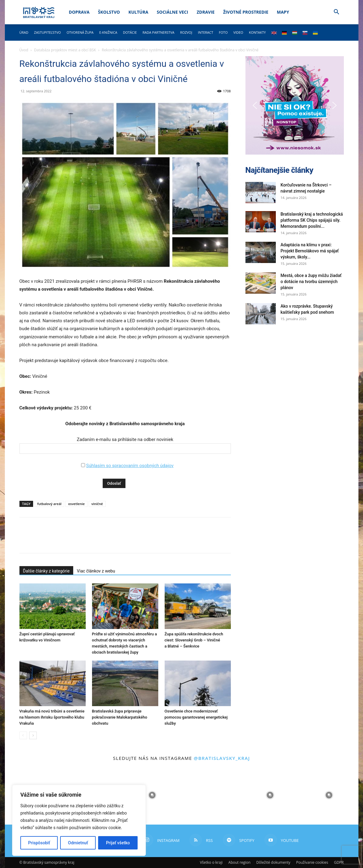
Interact (205, 32)
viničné (97, 504)
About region (240, 862)
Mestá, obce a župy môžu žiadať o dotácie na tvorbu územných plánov (311, 282)
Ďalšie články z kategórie (46, 571)
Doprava (79, 12)
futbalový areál (49, 504)
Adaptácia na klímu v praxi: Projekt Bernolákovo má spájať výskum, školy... (310, 251)
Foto (223, 32)
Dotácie (130, 32)
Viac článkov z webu (96, 571)
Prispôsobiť (39, 843)
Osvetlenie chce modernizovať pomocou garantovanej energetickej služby (196, 717)
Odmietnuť (78, 843)
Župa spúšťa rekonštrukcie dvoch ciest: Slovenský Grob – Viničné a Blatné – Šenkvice (194, 640)
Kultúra (138, 12)
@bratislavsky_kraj (222, 758)
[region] (79, 820)
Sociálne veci (172, 12)
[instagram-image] (152, 795)
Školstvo (109, 12)
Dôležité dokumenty (273, 862)
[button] (337, 13)
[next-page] (33, 735)
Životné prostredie (246, 12)
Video (238, 32)
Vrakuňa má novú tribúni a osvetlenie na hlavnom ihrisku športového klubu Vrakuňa (52, 717)
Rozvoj (186, 32)
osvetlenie (76, 504)
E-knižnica (108, 32)
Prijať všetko (118, 843)
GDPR (339, 862)
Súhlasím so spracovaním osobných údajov (130, 466)
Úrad (24, 32)
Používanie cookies (312, 862)
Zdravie (205, 12)
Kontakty (257, 32)
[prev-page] (23, 735)
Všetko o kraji (211, 862)
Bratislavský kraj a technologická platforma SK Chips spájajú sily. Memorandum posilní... (312, 220)
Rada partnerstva (158, 32)
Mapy (283, 12)
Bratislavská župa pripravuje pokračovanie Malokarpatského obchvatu (120, 717)
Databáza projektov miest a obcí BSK (65, 50)
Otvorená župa (80, 32)
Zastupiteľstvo (47, 32)
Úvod (24, 50)
